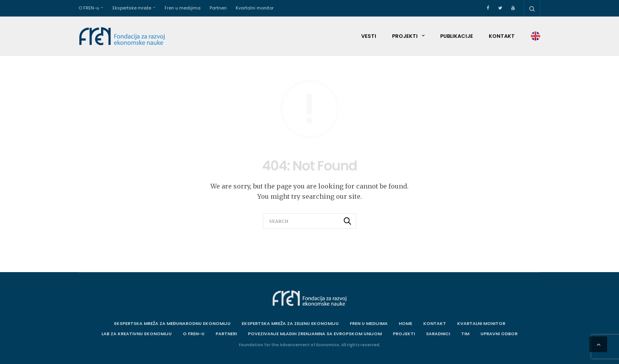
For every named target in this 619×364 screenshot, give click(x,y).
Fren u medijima (183, 8)
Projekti (405, 36)
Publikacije (457, 36)
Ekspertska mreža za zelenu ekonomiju (290, 323)
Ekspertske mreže (132, 8)
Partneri (218, 8)
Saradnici (438, 334)
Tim (465, 334)
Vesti (369, 36)
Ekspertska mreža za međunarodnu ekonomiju (172, 323)
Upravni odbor (499, 334)
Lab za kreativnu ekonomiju (137, 334)
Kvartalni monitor (255, 8)
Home (405, 323)
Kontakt (502, 36)
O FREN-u (89, 8)
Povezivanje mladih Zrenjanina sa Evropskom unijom (315, 334)
